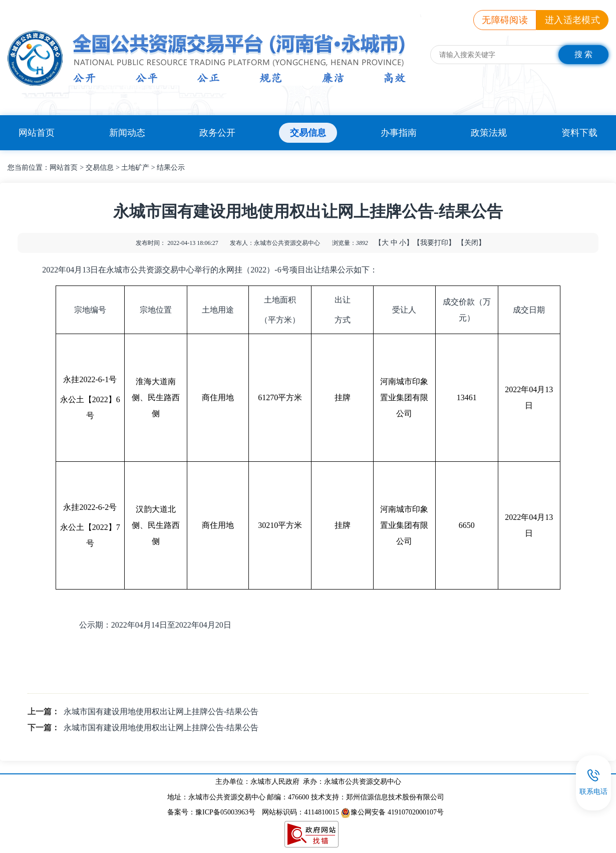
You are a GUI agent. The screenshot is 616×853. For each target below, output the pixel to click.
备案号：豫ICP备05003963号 (211, 812)
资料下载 (579, 133)
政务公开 (217, 133)
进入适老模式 (572, 20)
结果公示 (171, 168)
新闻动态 (127, 133)
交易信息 (308, 133)
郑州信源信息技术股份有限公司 (395, 797)
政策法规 (489, 133)
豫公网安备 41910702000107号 (392, 812)
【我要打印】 (434, 243)
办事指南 (399, 133)
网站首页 (37, 133)
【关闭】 (471, 243)
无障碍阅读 (505, 20)
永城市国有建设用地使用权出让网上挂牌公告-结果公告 (161, 712)
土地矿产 (135, 168)
